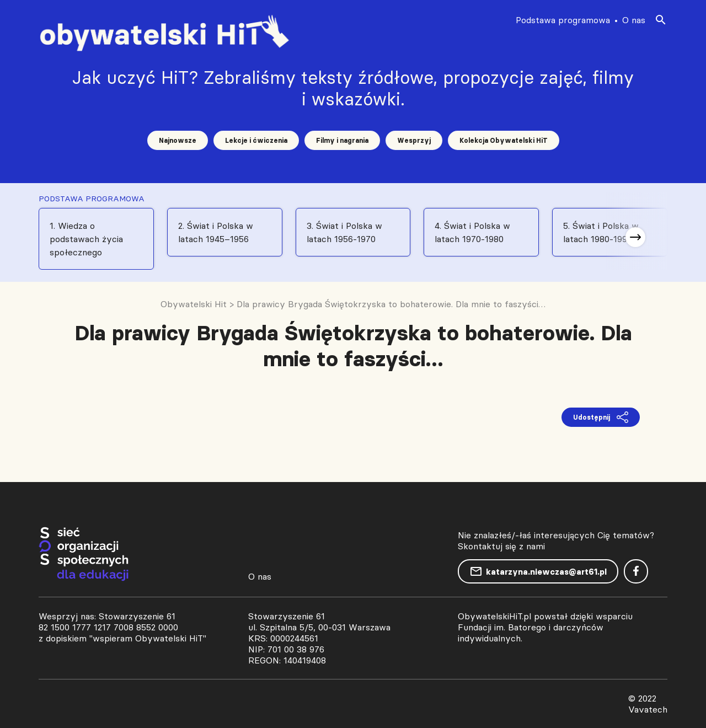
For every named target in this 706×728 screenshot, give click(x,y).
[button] (635, 237)
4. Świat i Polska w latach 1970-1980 (472, 232)
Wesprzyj (414, 140)
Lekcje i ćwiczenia (256, 140)
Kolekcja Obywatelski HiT (504, 140)
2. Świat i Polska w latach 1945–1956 (216, 232)
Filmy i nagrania (342, 140)
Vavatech (648, 709)
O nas (634, 20)
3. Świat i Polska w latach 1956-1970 (344, 232)
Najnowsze (178, 140)
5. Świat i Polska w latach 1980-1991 (601, 232)
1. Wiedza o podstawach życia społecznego (86, 239)
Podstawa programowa (563, 20)
